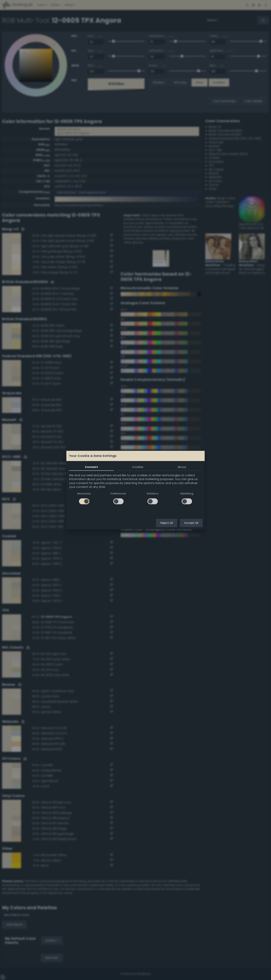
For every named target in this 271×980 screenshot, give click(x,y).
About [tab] (182, 467)
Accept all (191, 523)
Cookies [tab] (138, 467)
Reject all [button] (167, 523)
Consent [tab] (91, 467)
